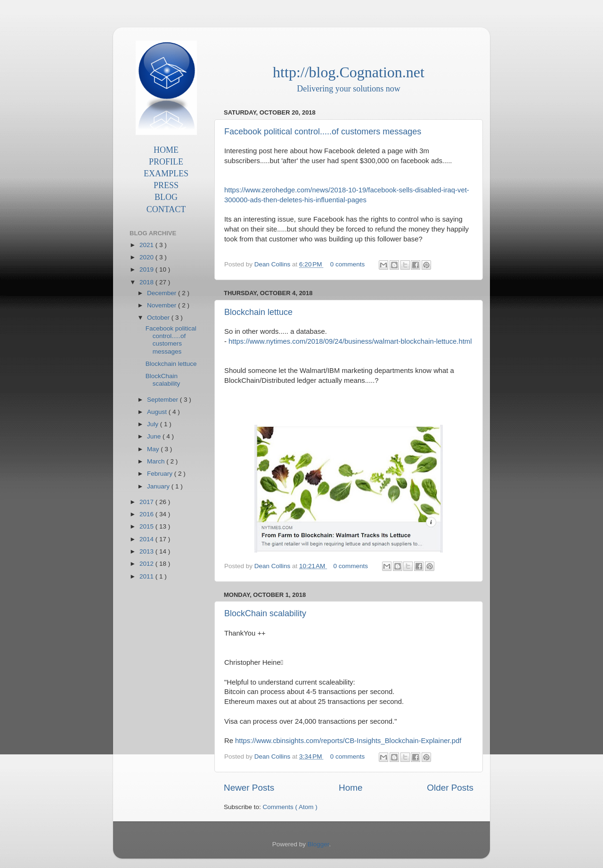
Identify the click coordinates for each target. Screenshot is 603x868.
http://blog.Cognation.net (349, 72)
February (161, 474)
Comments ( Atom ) (290, 807)
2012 (147, 564)
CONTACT (166, 209)
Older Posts (450, 788)
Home (350, 788)
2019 (147, 269)
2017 (147, 502)
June (155, 436)
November (163, 305)
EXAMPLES (166, 174)
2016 (147, 514)
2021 (147, 245)
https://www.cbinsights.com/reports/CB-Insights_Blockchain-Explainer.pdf (348, 741)
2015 (147, 526)
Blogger (318, 844)
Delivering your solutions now (348, 89)
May (154, 449)
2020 (147, 257)
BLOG (166, 197)
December (163, 293)
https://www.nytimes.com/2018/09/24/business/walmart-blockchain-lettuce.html (350, 341)
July (154, 424)
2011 (147, 576)
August (158, 412)
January (159, 486)
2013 (147, 551)
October (159, 318)
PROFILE (166, 162)
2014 (147, 539)
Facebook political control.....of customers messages (323, 132)
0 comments (348, 264)
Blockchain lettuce (258, 312)
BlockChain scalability (265, 613)
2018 (147, 282)
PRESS (166, 185)
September (163, 400)
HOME (166, 150)
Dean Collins (273, 264)
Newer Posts (249, 788)
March (157, 461)
